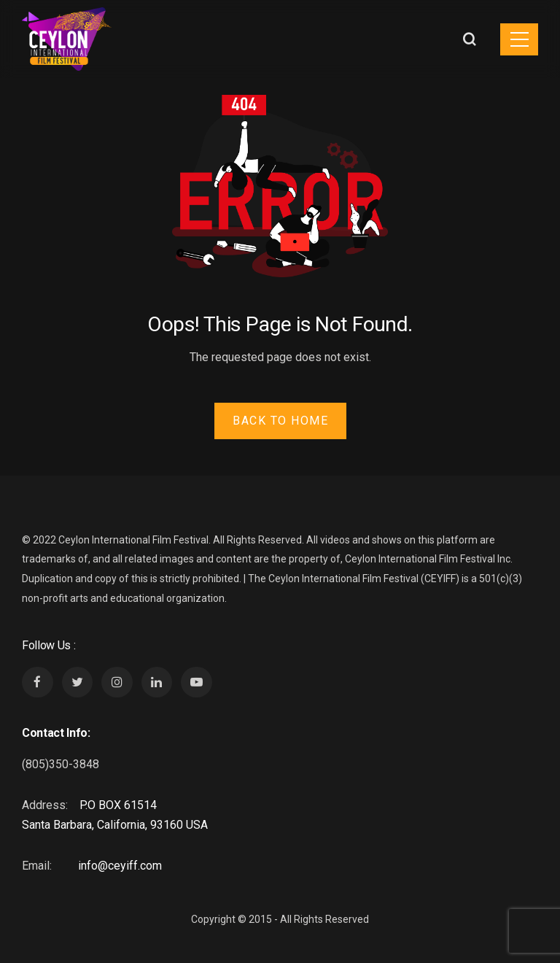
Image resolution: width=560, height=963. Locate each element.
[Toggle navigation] (519, 39)
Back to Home (280, 421)
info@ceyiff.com (120, 866)
